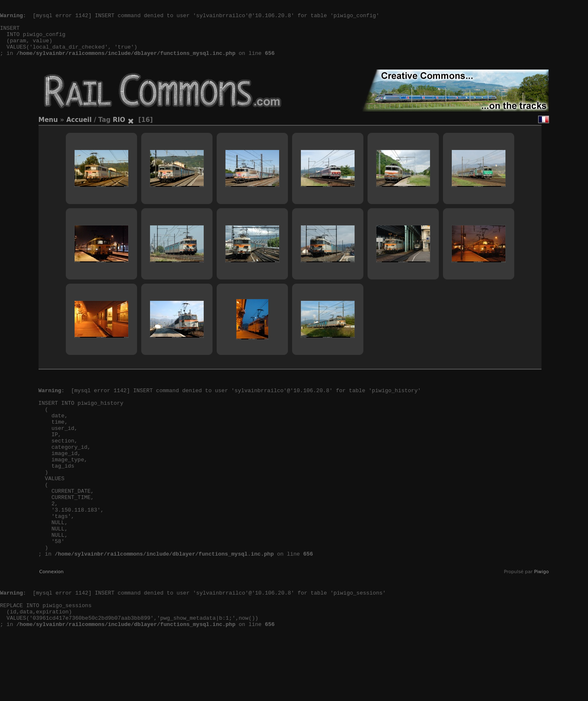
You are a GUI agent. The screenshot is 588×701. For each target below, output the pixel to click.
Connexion (52, 622)
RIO (119, 132)
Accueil (79, 132)
